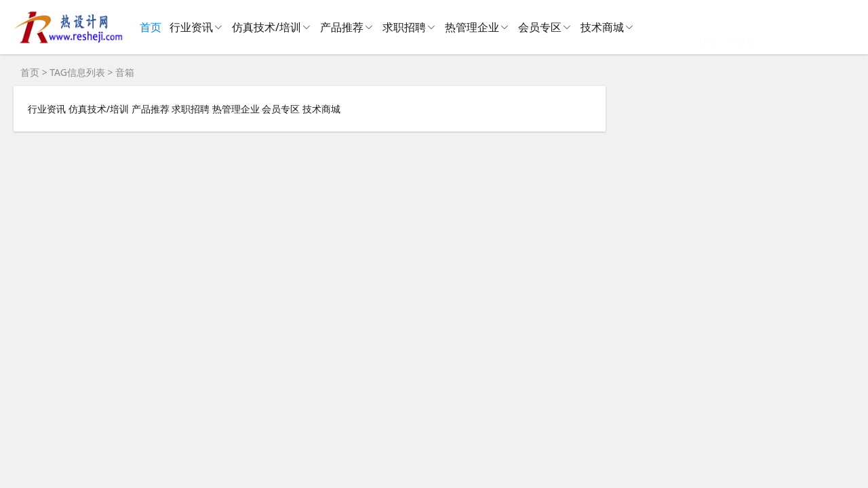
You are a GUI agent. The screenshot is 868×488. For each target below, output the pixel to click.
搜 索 (814, 27)
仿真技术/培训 (267, 27)
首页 (151, 27)
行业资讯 (191, 27)
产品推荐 (342, 27)
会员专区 (540, 27)
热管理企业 (472, 27)
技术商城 (602, 27)
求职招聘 (404, 27)
